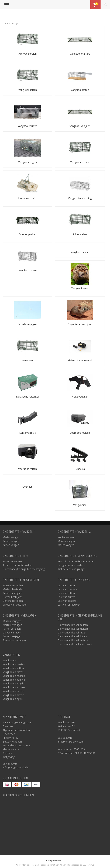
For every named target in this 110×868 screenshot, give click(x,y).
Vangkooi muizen (28, 126)
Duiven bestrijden (13, 597)
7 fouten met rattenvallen (17, 565)
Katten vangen (11, 545)
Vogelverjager (80, 397)
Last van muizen (67, 585)
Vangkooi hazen (28, 270)
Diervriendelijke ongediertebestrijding (24, 569)
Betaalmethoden (12, 742)
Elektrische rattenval (27, 397)
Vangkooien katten (13, 668)
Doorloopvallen (27, 234)
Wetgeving (9, 757)
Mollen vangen (66, 545)
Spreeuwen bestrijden (15, 605)
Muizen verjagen (12, 621)
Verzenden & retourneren (17, 745)
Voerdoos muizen (80, 433)
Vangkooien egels (13, 699)
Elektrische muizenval (80, 360)
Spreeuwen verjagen (14, 640)
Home (6, 23)
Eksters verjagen (12, 636)
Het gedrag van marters (71, 565)
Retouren (27, 360)
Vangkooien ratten (13, 672)
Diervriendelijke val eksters (73, 640)
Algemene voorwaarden (16, 730)
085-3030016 (10, 764)
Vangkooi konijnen (80, 126)
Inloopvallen (80, 234)
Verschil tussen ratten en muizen (76, 561)
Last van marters (67, 589)
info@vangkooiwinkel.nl (16, 767)
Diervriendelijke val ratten (72, 633)
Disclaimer (9, 734)
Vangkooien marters (14, 664)
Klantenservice (11, 749)
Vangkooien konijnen (14, 680)
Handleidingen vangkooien (18, 722)
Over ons (8, 726)
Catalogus (15, 23)
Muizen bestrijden (13, 585)
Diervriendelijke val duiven (72, 636)
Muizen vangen (66, 541)
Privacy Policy (10, 738)
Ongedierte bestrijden (80, 324)
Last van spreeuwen (69, 605)
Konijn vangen (66, 537)
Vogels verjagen (28, 324)
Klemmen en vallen (28, 198)
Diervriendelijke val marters (73, 629)
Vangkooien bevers (13, 695)
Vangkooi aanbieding (80, 198)
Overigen (27, 487)
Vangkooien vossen (14, 687)
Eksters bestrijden (13, 601)
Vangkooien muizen (14, 676)
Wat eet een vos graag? (71, 569)
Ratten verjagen (12, 629)
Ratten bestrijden (12, 593)
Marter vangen (11, 537)
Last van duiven (66, 597)
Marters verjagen (12, 625)
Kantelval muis (27, 433)
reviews (90, 865)
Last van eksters (67, 601)
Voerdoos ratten (27, 469)
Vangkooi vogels (27, 162)
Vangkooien (80, 505)
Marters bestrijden (13, 589)
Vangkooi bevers (80, 252)
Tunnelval (80, 469)
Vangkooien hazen (13, 691)
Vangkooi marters (80, 54)
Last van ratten (66, 593)
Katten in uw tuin (12, 561)
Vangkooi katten (28, 90)
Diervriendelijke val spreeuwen (75, 644)
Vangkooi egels (80, 288)
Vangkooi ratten (80, 90)
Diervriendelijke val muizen (73, 625)
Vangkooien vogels (13, 683)
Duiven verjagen (12, 633)
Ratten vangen (11, 541)
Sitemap (7, 753)
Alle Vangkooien (28, 54)
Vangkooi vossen (80, 162)
